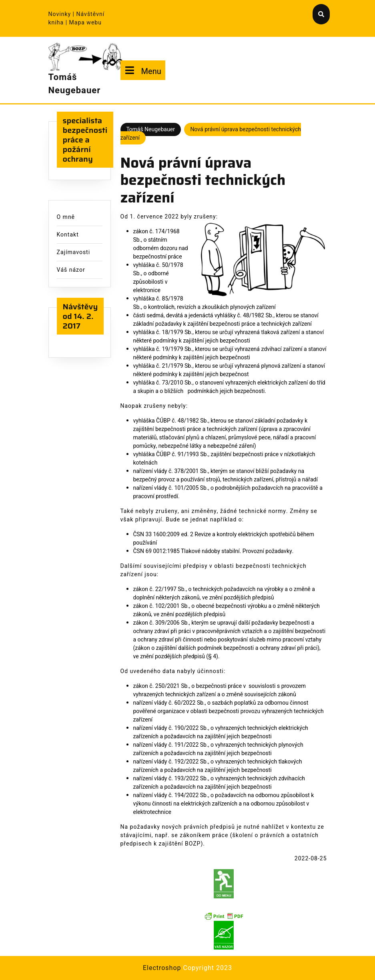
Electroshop (162, 968)
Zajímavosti (74, 252)
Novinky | (62, 14)
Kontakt (68, 235)
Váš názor (71, 270)
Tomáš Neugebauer (75, 84)
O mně (66, 217)
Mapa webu (85, 23)
